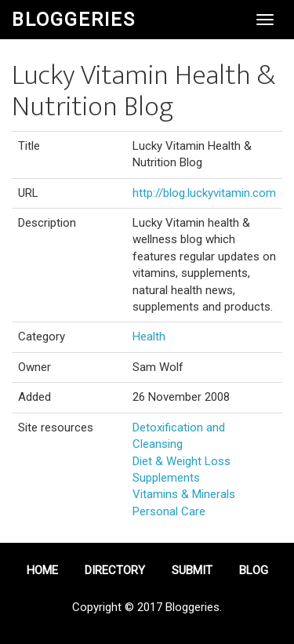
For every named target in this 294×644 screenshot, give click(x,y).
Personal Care (169, 511)
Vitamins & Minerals (184, 494)
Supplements (166, 478)
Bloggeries (74, 20)
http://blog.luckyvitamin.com (204, 193)
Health (149, 337)
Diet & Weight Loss (181, 461)
